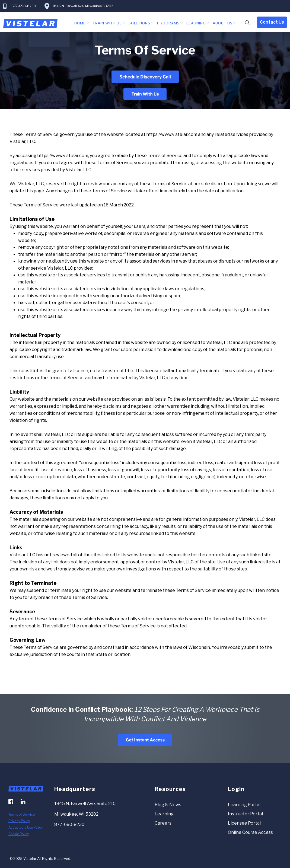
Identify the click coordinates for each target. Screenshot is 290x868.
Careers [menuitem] (163, 823)
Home (80, 23)
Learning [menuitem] (164, 814)
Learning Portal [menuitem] (244, 805)
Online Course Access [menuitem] (250, 832)
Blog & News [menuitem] (168, 805)
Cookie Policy (19, 834)
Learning (196, 23)
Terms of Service (22, 814)
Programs (168, 23)
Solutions (139, 23)
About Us (223, 23)
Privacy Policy (19, 821)
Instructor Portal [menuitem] (245, 814)
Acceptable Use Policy (26, 827)
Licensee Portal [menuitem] (244, 823)
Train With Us (107, 23)
